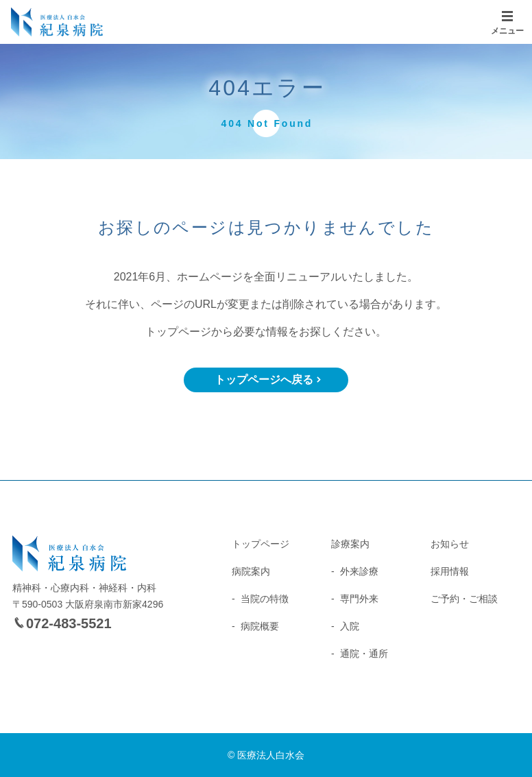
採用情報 (450, 571)
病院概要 (260, 626)
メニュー (507, 31)
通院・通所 (364, 654)
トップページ (261, 544)
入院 (350, 626)
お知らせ (450, 544)
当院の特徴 (265, 599)
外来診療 (359, 571)
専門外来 (359, 599)
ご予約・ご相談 (464, 599)
